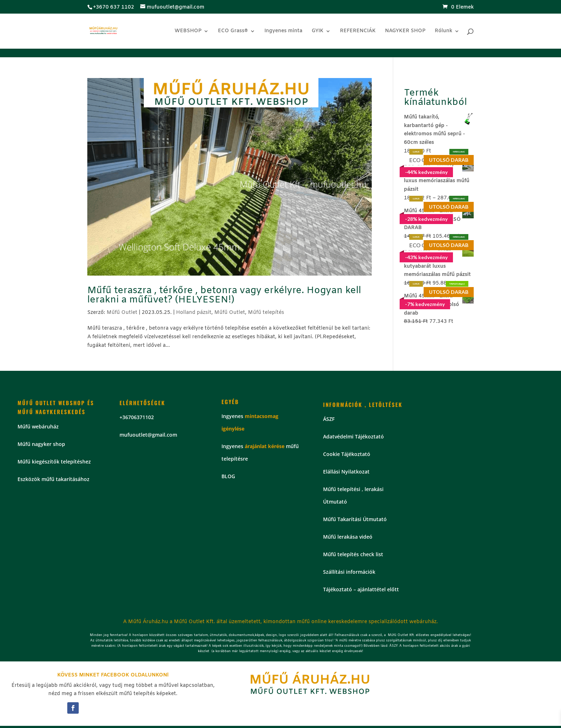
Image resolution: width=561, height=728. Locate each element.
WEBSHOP (188, 31)
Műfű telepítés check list (353, 554)
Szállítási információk (349, 572)
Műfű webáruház (38, 426)
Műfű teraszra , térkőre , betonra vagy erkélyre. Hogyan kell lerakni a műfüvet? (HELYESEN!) (224, 295)
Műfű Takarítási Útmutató (355, 519)
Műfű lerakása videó (348, 537)
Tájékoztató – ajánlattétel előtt (361, 589)
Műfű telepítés (266, 313)
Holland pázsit (194, 313)
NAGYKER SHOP (405, 31)
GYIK (318, 31)
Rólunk (443, 31)
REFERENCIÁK (358, 31)
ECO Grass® (233, 31)
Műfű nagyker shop (41, 444)
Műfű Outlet (122, 313)
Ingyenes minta (283, 31)
